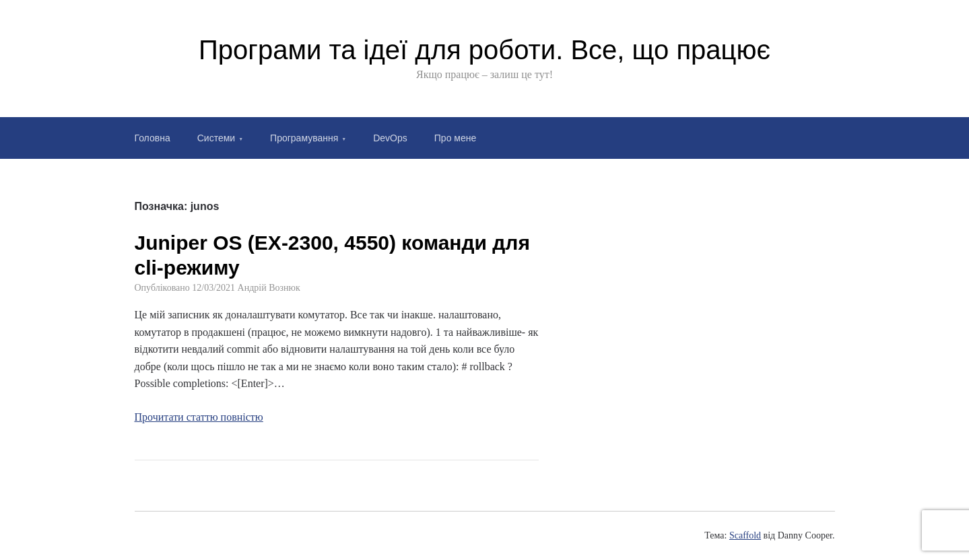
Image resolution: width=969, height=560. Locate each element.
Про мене (455, 138)
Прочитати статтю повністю (199, 417)
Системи (216, 138)
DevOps (390, 138)
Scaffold (745, 535)
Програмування (304, 138)
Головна (153, 138)
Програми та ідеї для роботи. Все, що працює (484, 50)
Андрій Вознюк (269, 288)
